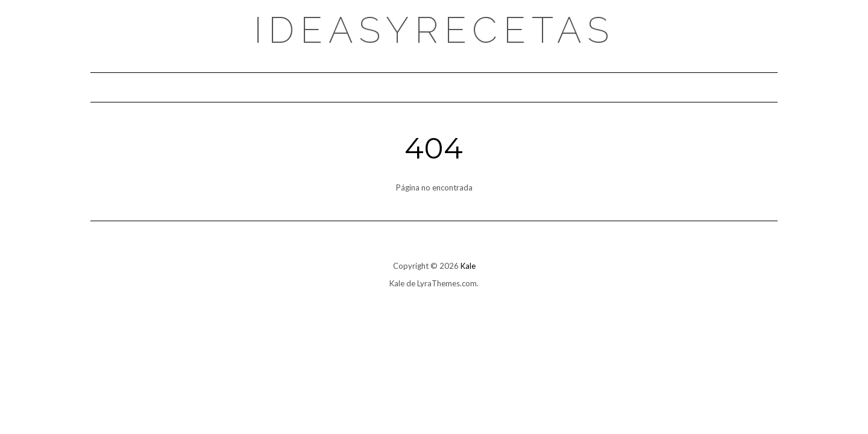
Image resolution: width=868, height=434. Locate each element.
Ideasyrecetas (434, 30)
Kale (468, 266)
